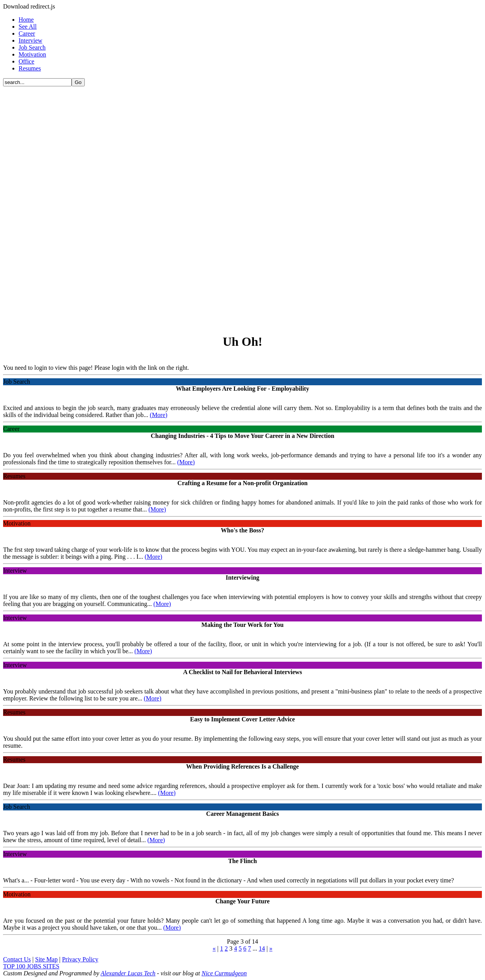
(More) (159, 415)
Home (26, 20)
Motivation (32, 54)
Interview (30, 40)
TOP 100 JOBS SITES (31, 966)
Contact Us (17, 959)
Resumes (30, 68)
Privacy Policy (80, 959)
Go (78, 82)
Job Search (32, 47)
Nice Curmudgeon (224, 973)
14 (262, 948)
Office (27, 61)
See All (28, 27)
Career (27, 33)
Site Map (46, 959)
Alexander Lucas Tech (128, 973)
